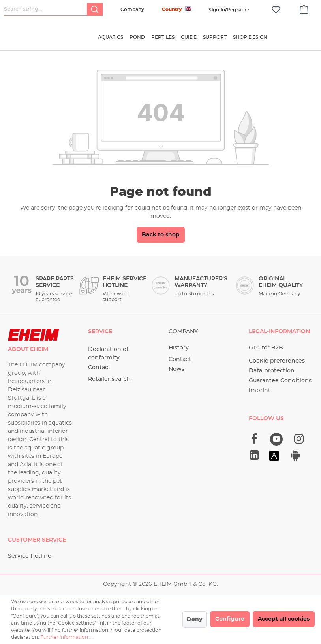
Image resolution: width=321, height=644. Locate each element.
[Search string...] (46, 9)
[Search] (95, 9)
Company (132, 9)
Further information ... (67, 637)
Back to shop (161, 240)
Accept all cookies (284, 619)
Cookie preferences (277, 361)
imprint (260, 391)
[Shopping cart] (304, 8)
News (176, 369)
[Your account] (227, 10)
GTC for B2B (266, 348)
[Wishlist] (276, 10)
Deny (195, 619)
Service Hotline (30, 556)
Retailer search (109, 379)
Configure (230, 619)
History (179, 348)
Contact (99, 368)
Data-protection (272, 371)
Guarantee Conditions (280, 381)
